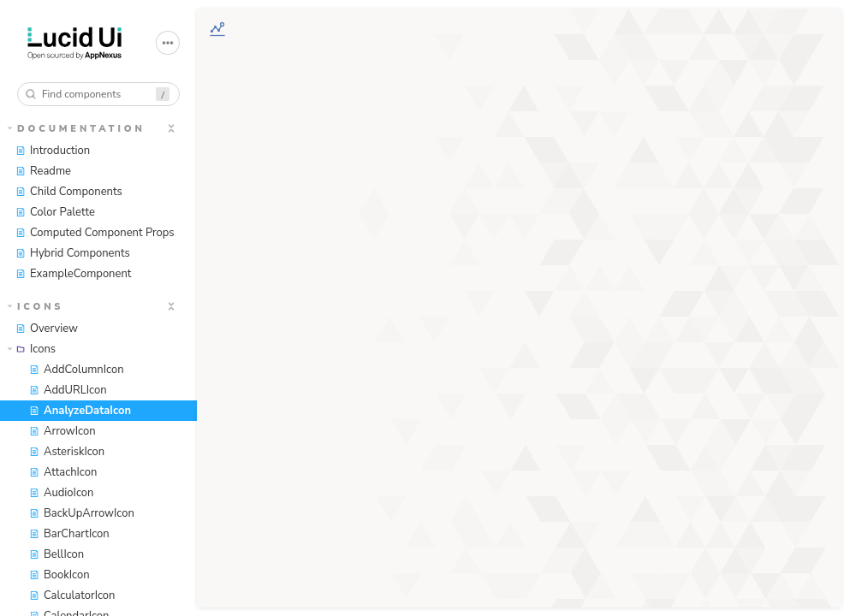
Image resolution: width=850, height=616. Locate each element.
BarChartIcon (69, 534)
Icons (36, 307)
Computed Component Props (95, 233)
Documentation (77, 129)
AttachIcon (63, 472)
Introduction (53, 151)
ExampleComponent (73, 274)
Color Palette (55, 212)
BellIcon (56, 554)
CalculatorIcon (72, 595)
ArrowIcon (62, 431)
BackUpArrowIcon (82, 513)
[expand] (171, 128)
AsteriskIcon (67, 452)
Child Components (69, 192)
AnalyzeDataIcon (80, 411)
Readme (43, 171)
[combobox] (98, 94)
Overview (47, 329)
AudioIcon (61, 493)
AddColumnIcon (77, 370)
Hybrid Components (73, 253)
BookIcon (59, 575)
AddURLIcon (68, 390)
